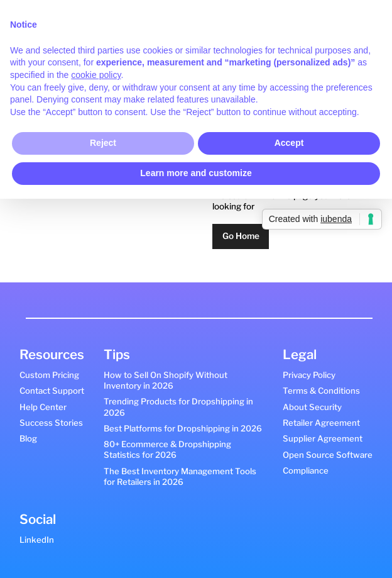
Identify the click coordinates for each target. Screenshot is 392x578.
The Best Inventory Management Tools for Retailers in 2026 (180, 476)
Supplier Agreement (323, 438)
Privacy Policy (309, 375)
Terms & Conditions (321, 391)
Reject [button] (103, 143)
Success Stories (51, 423)
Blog (28, 438)
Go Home (241, 236)
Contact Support (52, 391)
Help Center (43, 407)
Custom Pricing (49, 375)
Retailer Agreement (321, 423)
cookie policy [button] (96, 75)
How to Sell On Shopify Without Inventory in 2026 (166, 380)
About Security (312, 407)
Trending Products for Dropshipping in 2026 (178, 407)
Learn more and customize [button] (196, 173)
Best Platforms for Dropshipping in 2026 (183, 428)
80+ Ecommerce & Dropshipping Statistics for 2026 (167, 449)
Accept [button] (289, 143)
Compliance (306, 470)
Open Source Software (328, 455)
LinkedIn (37, 540)
